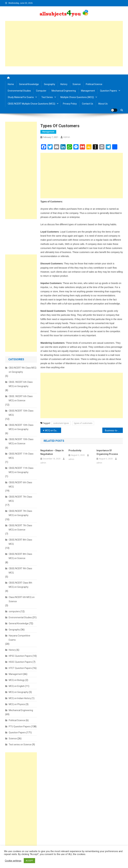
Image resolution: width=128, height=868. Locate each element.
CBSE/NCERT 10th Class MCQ (21, 413)
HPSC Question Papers (20, 656)
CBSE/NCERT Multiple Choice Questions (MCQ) (32, 104)
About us (103, 104)
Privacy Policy (70, 104)
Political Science (94, 84)
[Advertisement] (64, 44)
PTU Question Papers (20, 726)
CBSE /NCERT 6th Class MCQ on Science (21, 398)
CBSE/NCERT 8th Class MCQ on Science (20, 556)
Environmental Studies (19, 91)
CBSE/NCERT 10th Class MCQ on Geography (21, 427)
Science (77, 84)
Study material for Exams (21, 97)
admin (67, 137)
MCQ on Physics (17, 704)
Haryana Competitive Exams (19, 638)
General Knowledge (29, 84)
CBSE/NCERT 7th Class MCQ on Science (20, 528)
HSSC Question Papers (20, 662)
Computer (41, 91)
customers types (61, 423)
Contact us (88, 104)
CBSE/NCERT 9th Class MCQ (20, 571)
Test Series (47, 97)
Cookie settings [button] (13, 861)
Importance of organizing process (107, 452)
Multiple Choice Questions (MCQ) (77, 97)
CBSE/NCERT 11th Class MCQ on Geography (21, 470)
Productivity (75, 450)
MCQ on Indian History (20, 698)
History (64, 84)
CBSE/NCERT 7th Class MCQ (20, 499)
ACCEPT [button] (29, 861)
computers (14, 611)
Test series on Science (20, 745)
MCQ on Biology (17, 680)
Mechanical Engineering (64, 91)
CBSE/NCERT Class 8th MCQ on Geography (20, 585)
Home (11, 84)
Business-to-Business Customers (114, 431)
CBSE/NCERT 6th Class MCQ (20, 485)
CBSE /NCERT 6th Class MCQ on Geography (21, 384)
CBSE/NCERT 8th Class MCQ (20, 542)
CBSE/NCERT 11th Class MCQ (21, 456)
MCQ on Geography (19, 692)
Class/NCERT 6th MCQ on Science (22, 599)
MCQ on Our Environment (53, 431)
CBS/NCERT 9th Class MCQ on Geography (23, 370)
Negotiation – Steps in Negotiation (52, 452)
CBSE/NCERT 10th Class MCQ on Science (21, 441)
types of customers (83, 423)
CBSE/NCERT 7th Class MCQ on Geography (20, 513)
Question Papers (109, 91)
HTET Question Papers (20, 668)
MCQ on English (17, 686)
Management (88, 91)
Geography (50, 84)
